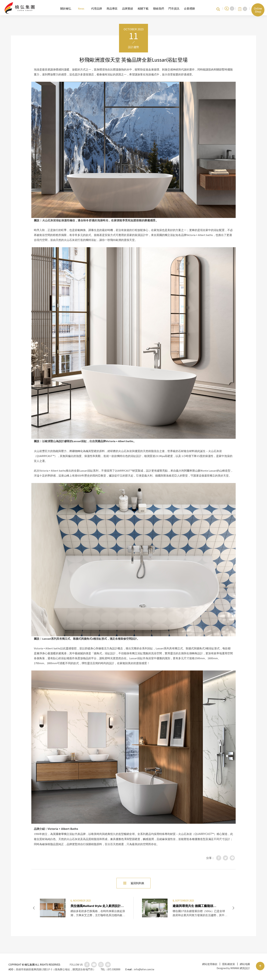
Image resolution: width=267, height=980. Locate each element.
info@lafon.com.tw (144, 969)
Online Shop (258, 10)
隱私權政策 (229, 964)
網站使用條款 (210, 964)
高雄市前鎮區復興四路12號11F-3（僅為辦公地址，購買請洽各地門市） (56, 969)
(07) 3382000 (114, 969)
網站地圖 (245, 964)
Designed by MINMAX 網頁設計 (233, 968)
